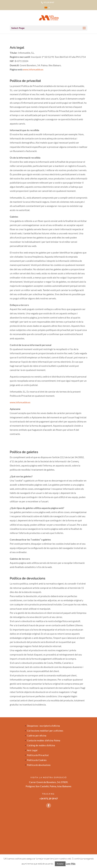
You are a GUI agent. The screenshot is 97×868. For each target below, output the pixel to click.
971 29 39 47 (49, 2)
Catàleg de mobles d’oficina (41, 745)
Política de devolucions (39, 765)
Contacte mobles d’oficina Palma (44, 741)
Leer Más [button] (71, 864)
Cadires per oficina (37, 736)
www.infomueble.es (33, 69)
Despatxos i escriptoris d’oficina (44, 726)
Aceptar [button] (60, 864)
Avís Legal (32, 750)
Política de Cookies (37, 760)
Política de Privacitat (38, 755)
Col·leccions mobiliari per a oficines (45, 731)
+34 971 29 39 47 (49, 798)
